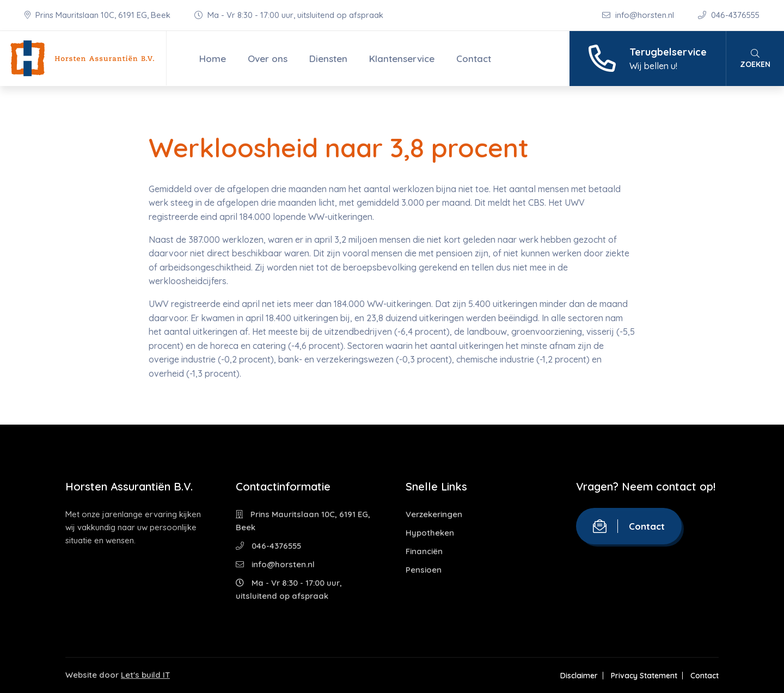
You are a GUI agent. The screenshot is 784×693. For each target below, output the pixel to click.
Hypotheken (430, 533)
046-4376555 (729, 15)
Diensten (328, 59)
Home (213, 59)
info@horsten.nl (639, 15)
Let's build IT (145, 675)
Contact (474, 59)
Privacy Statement (644, 676)
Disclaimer (579, 676)
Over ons (268, 59)
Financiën (424, 551)
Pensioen (424, 570)
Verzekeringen (434, 514)
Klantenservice (402, 59)
